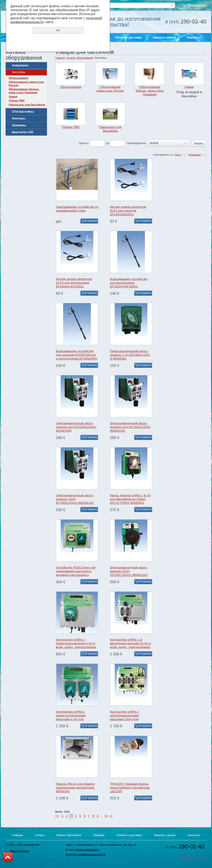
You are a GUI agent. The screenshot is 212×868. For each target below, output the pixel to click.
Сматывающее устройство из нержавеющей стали (77, 209)
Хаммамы (19, 125)
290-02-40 (185, 847)
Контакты (194, 37)
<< (57, 816)
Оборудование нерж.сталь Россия (26, 84)
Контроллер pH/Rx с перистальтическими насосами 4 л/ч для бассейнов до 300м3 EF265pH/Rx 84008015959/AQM (71, 721)
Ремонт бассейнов (69, 835)
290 (186, 21)
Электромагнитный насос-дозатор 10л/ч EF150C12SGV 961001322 (75, 499)
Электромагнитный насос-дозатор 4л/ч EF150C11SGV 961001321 (130, 427)
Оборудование (19, 78)
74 (106, 816)
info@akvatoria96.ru (87, 850)
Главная (60, 58)
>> (111, 816)
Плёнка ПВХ (17, 101)
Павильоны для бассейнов (27, 105)
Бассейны (19, 72)
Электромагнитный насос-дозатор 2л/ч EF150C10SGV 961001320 (76, 427)
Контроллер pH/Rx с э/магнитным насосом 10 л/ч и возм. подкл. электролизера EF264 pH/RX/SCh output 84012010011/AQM (130, 647)
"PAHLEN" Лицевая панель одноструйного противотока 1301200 (130, 788)
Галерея (99, 835)
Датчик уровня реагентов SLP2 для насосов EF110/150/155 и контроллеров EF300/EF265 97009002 (130, 214)
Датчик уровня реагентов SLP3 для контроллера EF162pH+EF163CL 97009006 (74, 284)
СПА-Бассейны (23, 112)
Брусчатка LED (23, 132)
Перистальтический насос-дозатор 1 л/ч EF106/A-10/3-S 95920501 (130, 355)
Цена (82, 143)
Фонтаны (19, 118)
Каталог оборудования (80, 58)
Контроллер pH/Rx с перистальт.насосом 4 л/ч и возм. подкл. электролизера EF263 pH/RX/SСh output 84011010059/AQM (76, 647)
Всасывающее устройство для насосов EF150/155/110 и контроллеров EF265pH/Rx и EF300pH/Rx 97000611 (77, 357)
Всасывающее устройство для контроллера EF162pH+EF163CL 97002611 (129, 284)
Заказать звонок (206, 164)
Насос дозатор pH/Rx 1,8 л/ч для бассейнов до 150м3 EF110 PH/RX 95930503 (130, 499)
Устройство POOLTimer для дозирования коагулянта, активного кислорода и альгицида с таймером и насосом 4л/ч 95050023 (76, 575)
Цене (178, 155)
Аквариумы (20, 65)
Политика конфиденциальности (86, 854)
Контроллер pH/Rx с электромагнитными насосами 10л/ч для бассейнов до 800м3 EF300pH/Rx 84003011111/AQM (125, 721)
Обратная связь (196, 5)
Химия (13, 97)
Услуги (40, 835)
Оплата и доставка (128, 37)
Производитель (136, 143)
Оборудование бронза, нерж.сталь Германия (24, 91)
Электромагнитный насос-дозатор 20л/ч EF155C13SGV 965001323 (129, 571)
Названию (195, 155)
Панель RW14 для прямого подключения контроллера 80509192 (75, 788)
